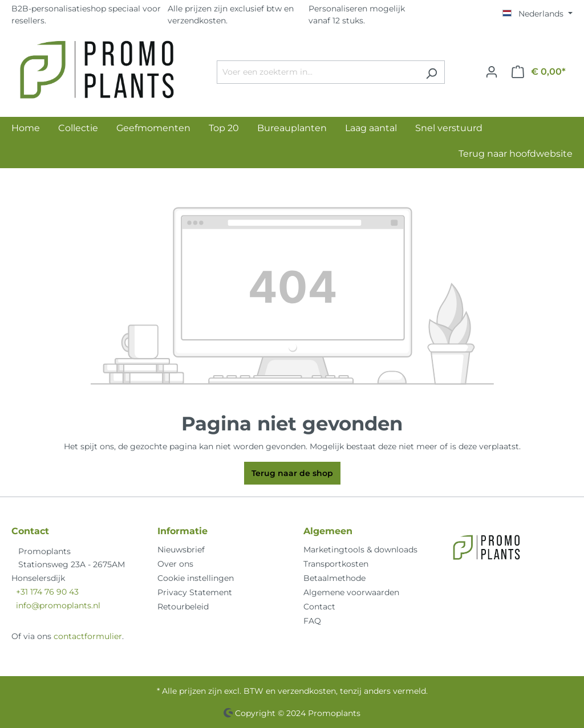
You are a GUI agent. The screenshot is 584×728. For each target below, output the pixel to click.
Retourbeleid (183, 607)
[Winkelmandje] (539, 72)
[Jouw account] (492, 72)
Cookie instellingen (196, 578)
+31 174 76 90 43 (47, 592)
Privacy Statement (195, 592)
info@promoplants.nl (58, 605)
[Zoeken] (431, 72)
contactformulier (88, 636)
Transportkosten (336, 564)
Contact (319, 607)
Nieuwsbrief (181, 550)
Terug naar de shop (292, 473)
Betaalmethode (334, 578)
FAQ (312, 621)
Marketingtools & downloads (360, 550)
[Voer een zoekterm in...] (318, 72)
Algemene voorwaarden (351, 592)
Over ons (175, 564)
